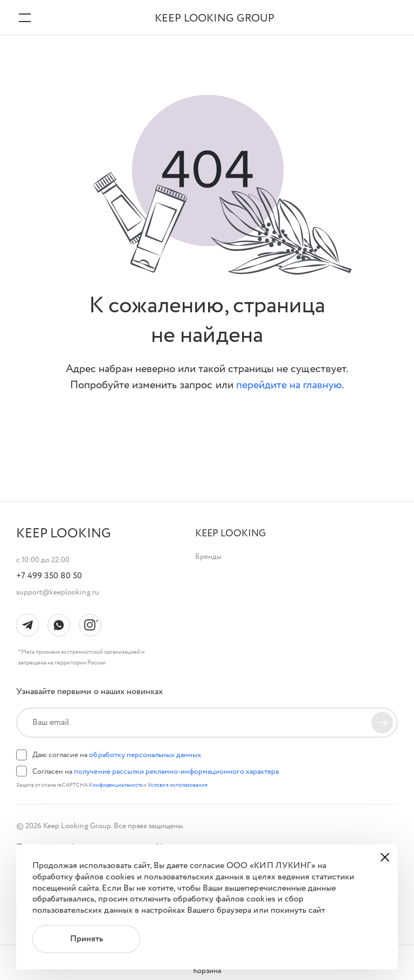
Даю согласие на (117, 755)
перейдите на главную (289, 385)
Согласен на (156, 772)
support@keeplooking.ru (58, 592)
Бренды (208, 557)
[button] (230, 534)
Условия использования (178, 785)
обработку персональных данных (145, 755)
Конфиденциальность (116, 785)
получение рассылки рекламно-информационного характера (176, 772)
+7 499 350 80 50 (49, 576)
